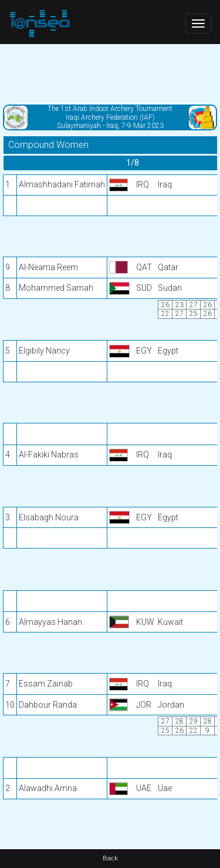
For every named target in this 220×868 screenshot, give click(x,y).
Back (110, 858)
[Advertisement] (110, 73)
